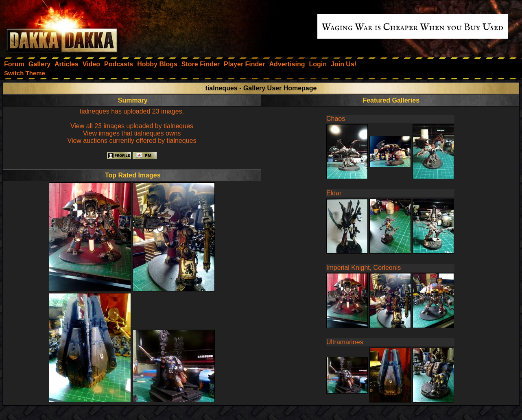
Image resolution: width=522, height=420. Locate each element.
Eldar (334, 193)
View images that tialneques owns (132, 133)
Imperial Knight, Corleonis (364, 268)
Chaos (336, 119)
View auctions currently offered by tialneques (132, 141)
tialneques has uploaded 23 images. (132, 111)
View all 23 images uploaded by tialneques (132, 126)
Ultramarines (345, 342)
